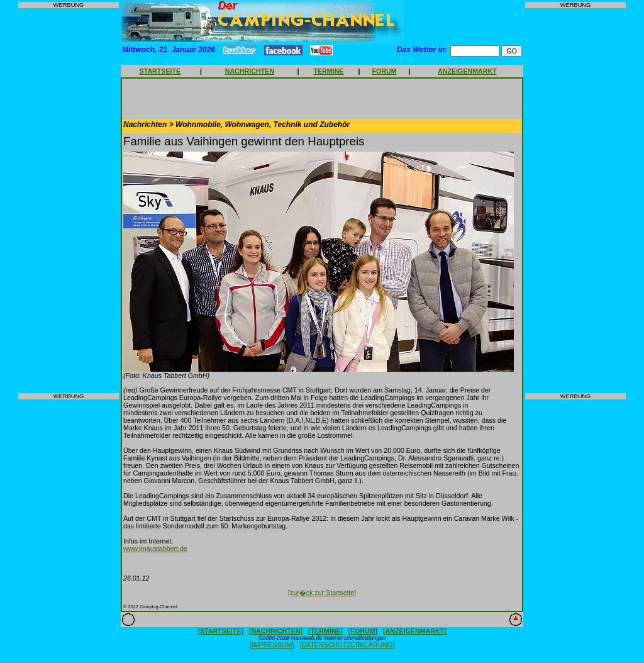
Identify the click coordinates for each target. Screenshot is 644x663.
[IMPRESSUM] (272, 645)
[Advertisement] (69, 201)
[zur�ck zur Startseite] (322, 593)
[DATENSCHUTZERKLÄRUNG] (347, 645)
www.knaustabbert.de (155, 549)
